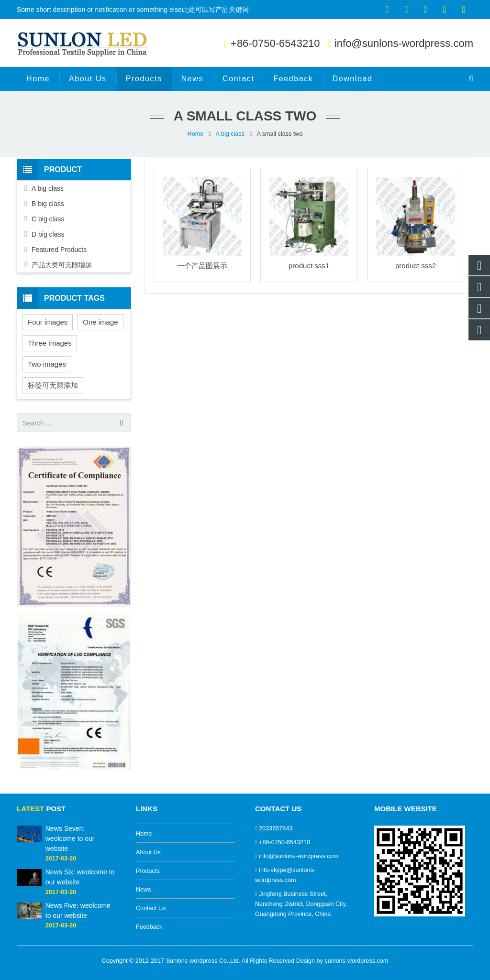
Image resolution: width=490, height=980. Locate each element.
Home (196, 134)
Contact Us (151, 908)
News (144, 890)
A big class (230, 134)
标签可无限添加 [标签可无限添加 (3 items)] (53, 385)
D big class (48, 234)
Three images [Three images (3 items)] (50, 343)
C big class (48, 219)
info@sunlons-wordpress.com (404, 43)
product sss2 (416, 266)
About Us (148, 852)
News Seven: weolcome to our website (70, 838)
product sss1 (309, 266)
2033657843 (276, 828)
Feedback (149, 927)
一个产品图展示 (202, 266)
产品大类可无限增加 (62, 265)
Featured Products (59, 250)
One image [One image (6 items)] (100, 322)
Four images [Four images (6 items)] (48, 322)
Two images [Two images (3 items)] (47, 364)
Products (148, 871)
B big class (48, 204)
